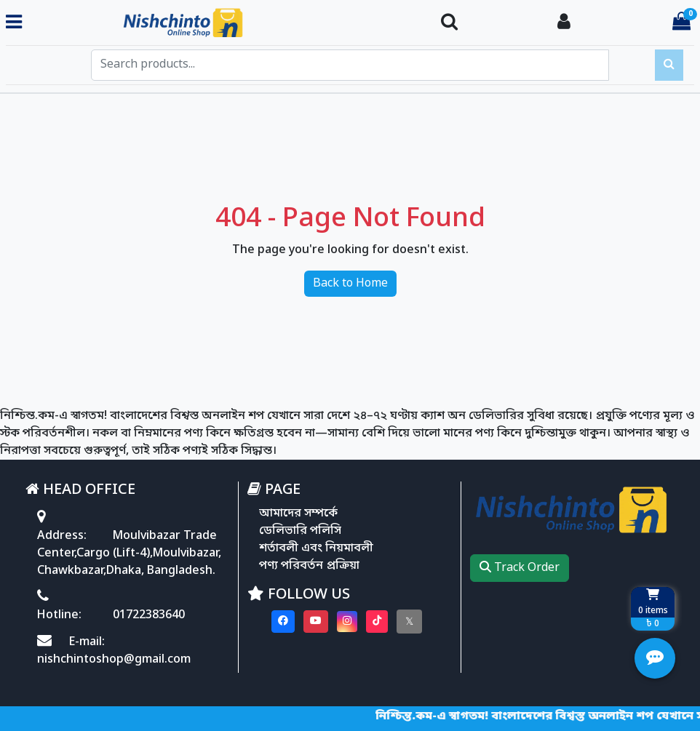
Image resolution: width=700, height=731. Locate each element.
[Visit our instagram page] (347, 622)
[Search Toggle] (449, 23)
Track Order (520, 568)
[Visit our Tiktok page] (377, 622)
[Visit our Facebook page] (283, 622)
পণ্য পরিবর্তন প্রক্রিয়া (309, 566)
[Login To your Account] (564, 23)
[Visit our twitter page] (409, 622)
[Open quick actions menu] (655, 658)
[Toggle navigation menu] (14, 23)
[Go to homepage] (226, 23)
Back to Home (350, 284)
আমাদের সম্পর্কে (298, 514)
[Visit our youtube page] (316, 622)
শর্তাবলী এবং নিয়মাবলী (316, 548)
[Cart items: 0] (681, 23)
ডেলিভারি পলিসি (300, 531)
